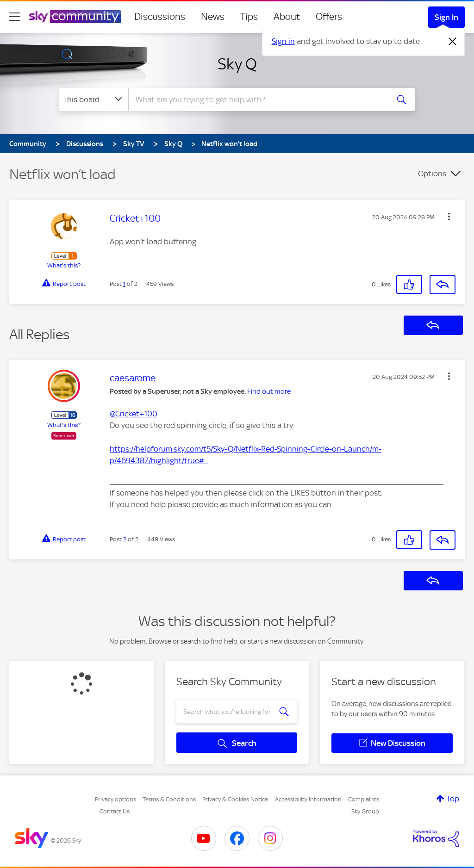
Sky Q (237, 64)
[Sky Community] (75, 17)
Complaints (364, 799)
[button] (449, 217)
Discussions (160, 17)
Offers (329, 17)
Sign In (446, 17)
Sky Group (365, 811)
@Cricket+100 (134, 414)
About (287, 17)
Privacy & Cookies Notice (235, 799)
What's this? (64, 265)
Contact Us (115, 811)
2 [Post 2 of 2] (125, 539)
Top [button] (453, 799)
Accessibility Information (308, 799)
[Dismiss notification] (453, 42)
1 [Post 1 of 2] (124, 284)
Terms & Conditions (169, 799)
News (213, 17)
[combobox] (257, 99)
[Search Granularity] (94, 99)
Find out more (269, 391)
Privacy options (115, 799)
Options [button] (432, 174)
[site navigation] (15, 17)
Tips (249, 17)
